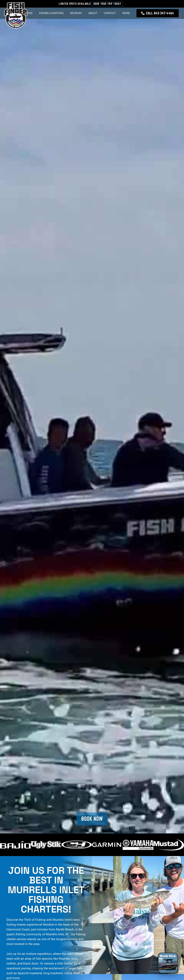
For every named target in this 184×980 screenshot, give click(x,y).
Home (29, 13)
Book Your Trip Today (107, 4)
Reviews (76, 13)
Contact (110, 13)
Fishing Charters (51, 13)
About (93, 13)
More (126, 13)
